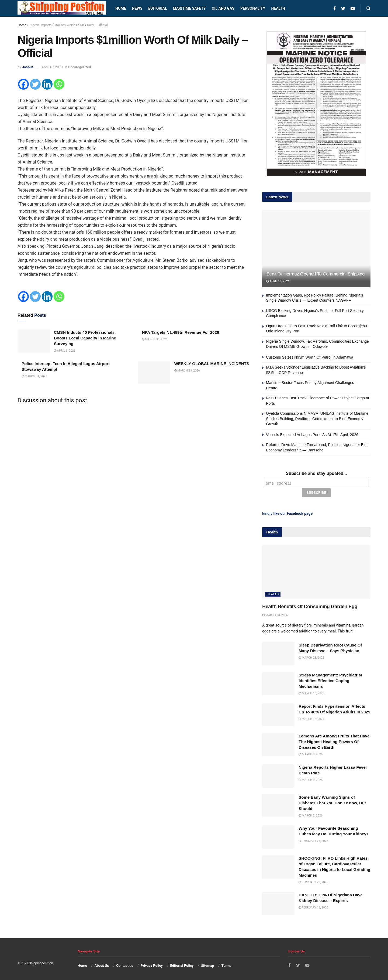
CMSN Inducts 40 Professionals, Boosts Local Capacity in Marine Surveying (85, 338)
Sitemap (207, 964)
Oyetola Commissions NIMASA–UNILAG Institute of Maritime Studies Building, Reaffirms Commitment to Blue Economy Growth (317, 419)
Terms (226, 964)
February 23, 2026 (313, 840)
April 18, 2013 (52, 67)
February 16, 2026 (313, 906)
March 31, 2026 (155, 339)
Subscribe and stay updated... (316, 473)
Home (121, 8)
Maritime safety (189, 8)
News (137, 8)
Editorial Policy (182, 964)
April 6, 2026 (65, 351)
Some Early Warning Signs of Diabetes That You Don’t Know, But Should (332, 802)
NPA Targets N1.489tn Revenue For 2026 (181, 332)
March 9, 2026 (311, 753)
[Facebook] (23, 84)
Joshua (28, 67)
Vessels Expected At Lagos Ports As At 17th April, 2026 (312, 435)
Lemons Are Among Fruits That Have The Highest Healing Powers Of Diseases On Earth (334, 741)
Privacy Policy (152, 964)
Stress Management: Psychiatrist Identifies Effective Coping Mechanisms (330, 680)
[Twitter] (35, 84)
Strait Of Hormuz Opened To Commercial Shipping (315, 274)
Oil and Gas (223, 8)
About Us (102, 964)
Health (278, 8)
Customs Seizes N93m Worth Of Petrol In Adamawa (309, 357)
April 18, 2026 (278, 281)
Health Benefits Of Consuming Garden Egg (310, 605)
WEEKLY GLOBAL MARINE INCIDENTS (212, 364)
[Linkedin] (47, 84)
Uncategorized (80, 67)
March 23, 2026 (187, 371)
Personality (253, 8)
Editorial (157, 8)
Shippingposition (41, 962)
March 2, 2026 (311, 814)
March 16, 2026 (311, 692)
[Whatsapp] (59, 84)
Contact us (125, 964)
